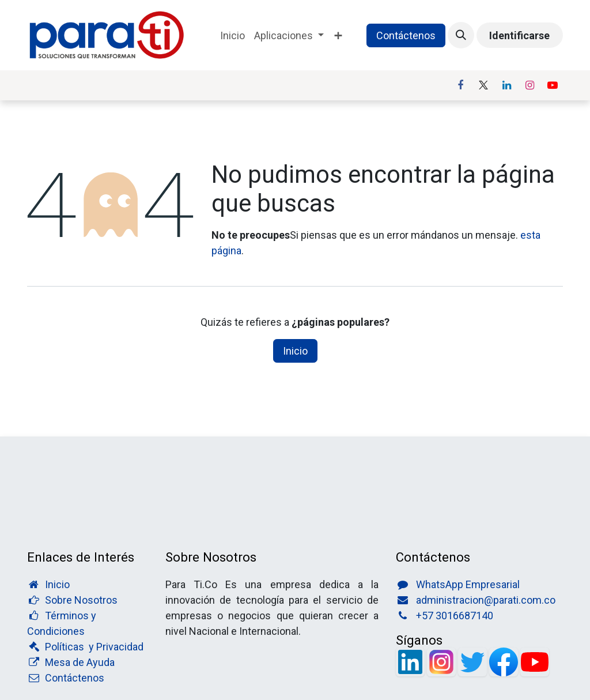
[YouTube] (553, 85)
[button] (461, 35)
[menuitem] (232, 35)
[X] (483, 85)
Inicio (295, 351)
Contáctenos (406, 35)
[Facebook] (460, 85)
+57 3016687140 (455, 616)
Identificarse (519, 35)
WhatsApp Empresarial (468, 584)
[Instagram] (530, 85)
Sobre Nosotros (81, 600)
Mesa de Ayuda (80, 662)
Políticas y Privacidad (94, 647)
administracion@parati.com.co (486, 600)
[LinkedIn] (506, 85)
